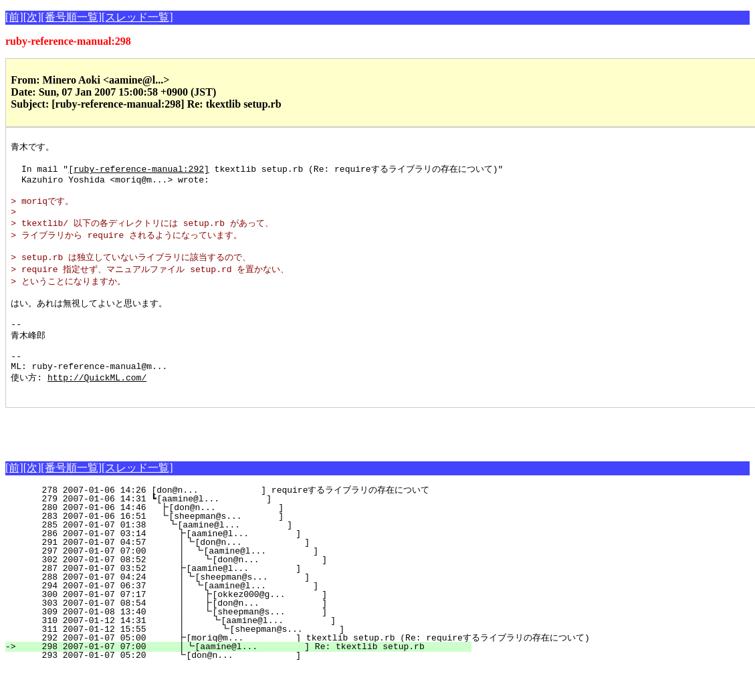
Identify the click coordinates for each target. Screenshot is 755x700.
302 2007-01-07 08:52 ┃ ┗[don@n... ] (241, 591)
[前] (14, 17)
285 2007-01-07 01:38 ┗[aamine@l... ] (246, 556)
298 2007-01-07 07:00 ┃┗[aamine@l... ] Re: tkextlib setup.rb (242, 678)
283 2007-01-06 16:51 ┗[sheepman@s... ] (247, 548)
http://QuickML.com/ (97, 406)
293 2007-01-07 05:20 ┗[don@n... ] (245, 687)
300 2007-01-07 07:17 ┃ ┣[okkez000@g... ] (241, 626)
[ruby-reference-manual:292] (139, 172)
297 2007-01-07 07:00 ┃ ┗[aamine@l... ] (241, 582)
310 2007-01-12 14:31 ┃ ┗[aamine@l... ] (240, 652)
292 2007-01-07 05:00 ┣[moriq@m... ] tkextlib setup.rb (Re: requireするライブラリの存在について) (303, 669)
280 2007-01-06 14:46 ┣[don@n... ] (247, 539)
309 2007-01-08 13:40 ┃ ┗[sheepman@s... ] (241, 643)
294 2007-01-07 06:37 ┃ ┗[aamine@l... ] (241, 617)
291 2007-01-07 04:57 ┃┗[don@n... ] (242, 574)
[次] (32, 17)
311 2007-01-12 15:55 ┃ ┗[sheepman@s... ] (239, 661)
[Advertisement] (162, 459)
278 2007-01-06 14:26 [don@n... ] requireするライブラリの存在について (238, 521)
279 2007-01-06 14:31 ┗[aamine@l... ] (248, 530)
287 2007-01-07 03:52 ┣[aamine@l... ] (245, 600)
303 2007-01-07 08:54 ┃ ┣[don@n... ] (241, 634)
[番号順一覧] (71, 17)
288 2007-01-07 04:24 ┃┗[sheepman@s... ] (242, 608)
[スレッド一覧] (137, 17)
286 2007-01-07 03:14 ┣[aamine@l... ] (245, 565)
